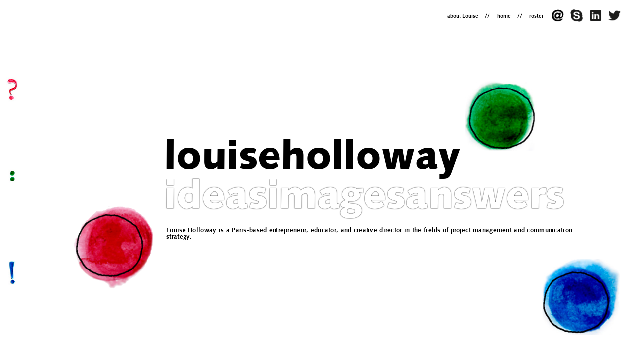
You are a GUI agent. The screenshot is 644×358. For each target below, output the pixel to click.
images (336, 198)
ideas (216, 198)
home (504, 17)
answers (485, 198)
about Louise (463, 17)
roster (536, 17)
